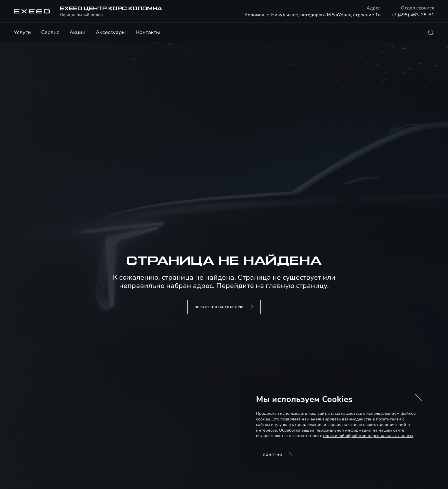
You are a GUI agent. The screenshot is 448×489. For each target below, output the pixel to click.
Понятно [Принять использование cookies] (273, 455)
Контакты (148, 32)
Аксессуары (111, 32)
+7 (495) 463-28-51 (413, 15)
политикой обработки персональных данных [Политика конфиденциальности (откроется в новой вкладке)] (368, 436)
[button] (418, 397)
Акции (77, 32)
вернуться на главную (219, 307)
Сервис (50, 32)
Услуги (22, 32)
